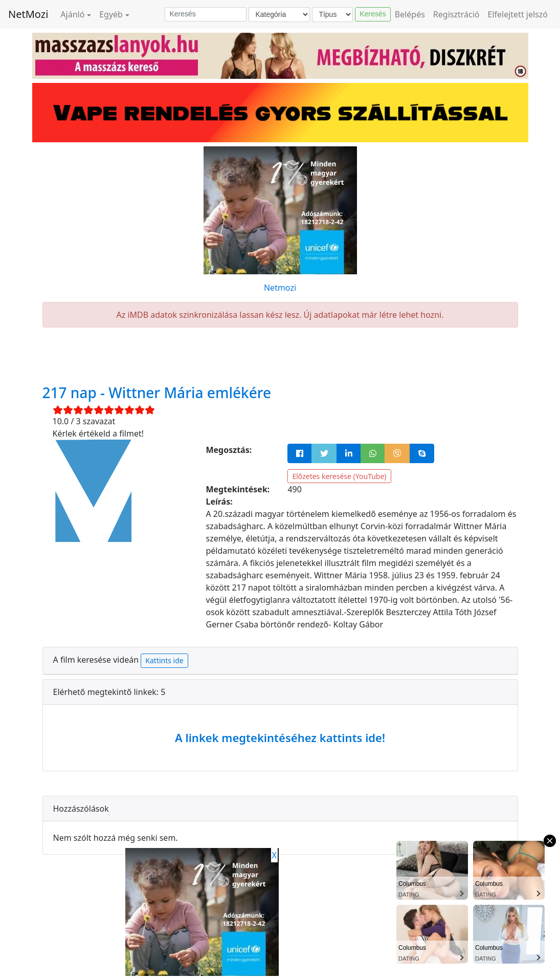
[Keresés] (206, 14)
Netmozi (280, 288)
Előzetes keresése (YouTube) (339, 476)
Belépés (410, 14)
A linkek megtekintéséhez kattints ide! (280, 737)
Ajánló (72, 14)
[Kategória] (279, 15)
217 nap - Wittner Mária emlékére (157, 393)
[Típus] (332, 15)
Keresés (373, 14)
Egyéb (111, 14)
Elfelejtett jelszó (518, 14)
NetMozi (28, 14)
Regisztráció (456, 14)
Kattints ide (164, 660)
